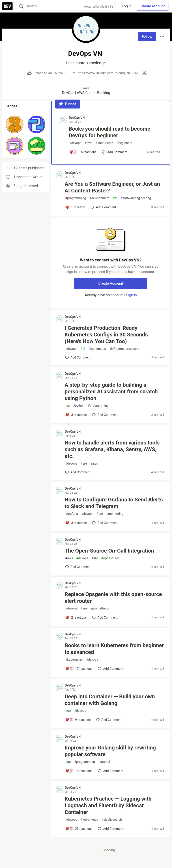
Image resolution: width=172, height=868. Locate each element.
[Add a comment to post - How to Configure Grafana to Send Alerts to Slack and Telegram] (76, 523)
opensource (110, 558)
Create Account (111, 283)
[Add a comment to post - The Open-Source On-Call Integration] (78, 567)
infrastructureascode (125, 349)
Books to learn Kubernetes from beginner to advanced (114, 649)
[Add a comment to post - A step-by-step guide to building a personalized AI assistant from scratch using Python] (76, 415)
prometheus (100, 608)
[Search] (21, 6)
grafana (72, 514)
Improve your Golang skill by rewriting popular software (110, 751)
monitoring (115, 514)
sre (84, 464)
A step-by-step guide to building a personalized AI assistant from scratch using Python (111, 392)
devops (75, 143)
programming (76, 198)
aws (88, 143)
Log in (127, 6)
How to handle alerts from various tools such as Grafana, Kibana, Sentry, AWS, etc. (112, 449)
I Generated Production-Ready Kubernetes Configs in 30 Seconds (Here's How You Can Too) (106, 335)
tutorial (104, 762)
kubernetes (104, 143)
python (79, 406)
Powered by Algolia (99, 7)
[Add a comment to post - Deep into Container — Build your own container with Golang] (78, 720)
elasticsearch (112, 820)
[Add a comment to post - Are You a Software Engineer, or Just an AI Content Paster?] (75, 207)
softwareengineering (136, 198)
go (68, 711)
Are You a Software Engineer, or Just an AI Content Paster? (112, 187)
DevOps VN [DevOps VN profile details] (77, 118)
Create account (153, 6)
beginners (124, 143)
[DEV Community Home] (7, 6)
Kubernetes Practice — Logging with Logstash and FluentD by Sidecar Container (108, 805)
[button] (15, 124)
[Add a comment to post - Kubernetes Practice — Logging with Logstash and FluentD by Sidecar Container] (79, 829)
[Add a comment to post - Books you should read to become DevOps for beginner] (83, 152)
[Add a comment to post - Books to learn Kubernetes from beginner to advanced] (79, 669)
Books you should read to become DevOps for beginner (110, 132)
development (99, 198)
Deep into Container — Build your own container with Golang (110, 700)
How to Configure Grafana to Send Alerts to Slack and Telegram (114, 503)
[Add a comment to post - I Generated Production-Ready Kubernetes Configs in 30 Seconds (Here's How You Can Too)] (78, 357)
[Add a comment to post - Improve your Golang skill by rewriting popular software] (79, 771)
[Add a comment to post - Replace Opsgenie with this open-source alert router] (76, 618)
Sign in (131, 295)
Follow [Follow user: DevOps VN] (147, 37)
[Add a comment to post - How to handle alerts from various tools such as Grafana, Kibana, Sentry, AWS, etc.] (78, 472)
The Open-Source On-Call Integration (110, 551)
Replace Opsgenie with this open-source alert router (113, 598)
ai (115, 198)
